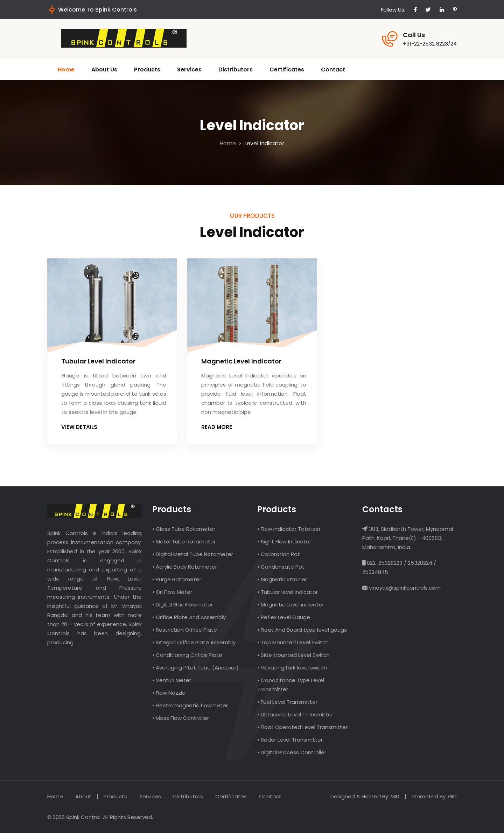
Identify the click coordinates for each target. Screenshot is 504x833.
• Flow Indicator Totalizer (289, 529)
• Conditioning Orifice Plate (187, 655)
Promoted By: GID (434, 796)
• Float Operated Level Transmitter (302, 727)
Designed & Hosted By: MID (365, 796)
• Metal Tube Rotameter (184, 542)
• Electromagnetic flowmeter (190, 705)
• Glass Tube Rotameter (184, 529)
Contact (333, 70)
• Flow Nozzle (169, 693)
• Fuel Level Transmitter (287, 702)
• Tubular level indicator (288, 592)
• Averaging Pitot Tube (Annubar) (195, 668)
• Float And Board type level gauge (302, 630)
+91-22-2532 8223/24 (430, 44)
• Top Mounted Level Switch (293, 642)
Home (66, 70)
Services (189, 70)
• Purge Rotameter (177, 579)
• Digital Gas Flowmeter (183, 605)
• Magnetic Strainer (282, 579)
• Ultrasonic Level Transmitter (295, 714)
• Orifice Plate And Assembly (189, 617)
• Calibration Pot (279, 554)
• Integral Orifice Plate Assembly (194, 642)
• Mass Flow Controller (181, 718)
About (83, 796)
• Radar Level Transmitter (290, 740)
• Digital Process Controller (292, 752)
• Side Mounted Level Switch (293, 655)
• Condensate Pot (281, 567)
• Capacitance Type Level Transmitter (291, 685)
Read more (219, 427)
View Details (82, 427)
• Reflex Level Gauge (284, 617)
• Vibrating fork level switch (292, 668)
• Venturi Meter (172, 680)
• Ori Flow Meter (172, 592)
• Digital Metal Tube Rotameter (193, 554)
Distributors (236, 70)
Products (147, 70)
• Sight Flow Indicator (284, 542)
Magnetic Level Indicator (241, 361)
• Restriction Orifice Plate (185, 630)
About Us (104, 70)
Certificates (287, 70)
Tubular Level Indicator (98, 361)
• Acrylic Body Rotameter (185, 567)
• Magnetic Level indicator (291, 605)
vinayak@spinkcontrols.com (404, 588)
